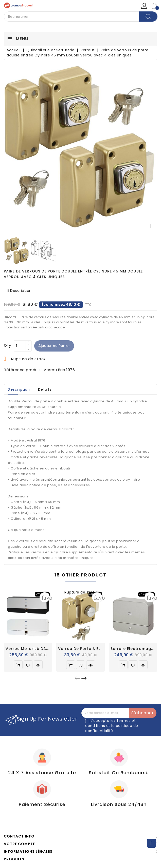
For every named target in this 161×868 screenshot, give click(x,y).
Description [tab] (19, 389)
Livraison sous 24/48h (119, 804)
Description (20, 291)
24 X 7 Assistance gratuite (42, 773)
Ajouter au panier (54, 346)
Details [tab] (46, 389)
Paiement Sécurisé (42, 804)
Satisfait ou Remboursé (119, 773)
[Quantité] (20, 346)
